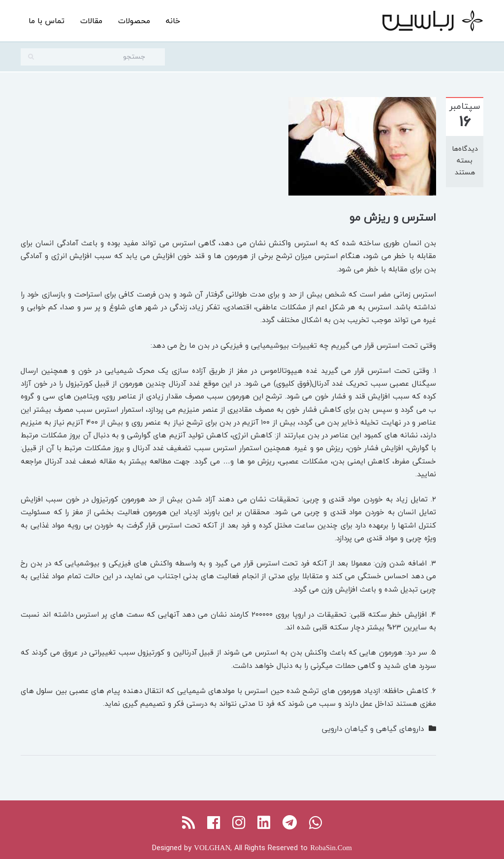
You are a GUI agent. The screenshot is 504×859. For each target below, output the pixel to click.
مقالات (91, 21)
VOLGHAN (212, 848)
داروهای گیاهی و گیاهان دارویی (373, 728)
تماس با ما (47, 21)
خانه (173, 21)
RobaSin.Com (331, 848)
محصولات (134, 21)
